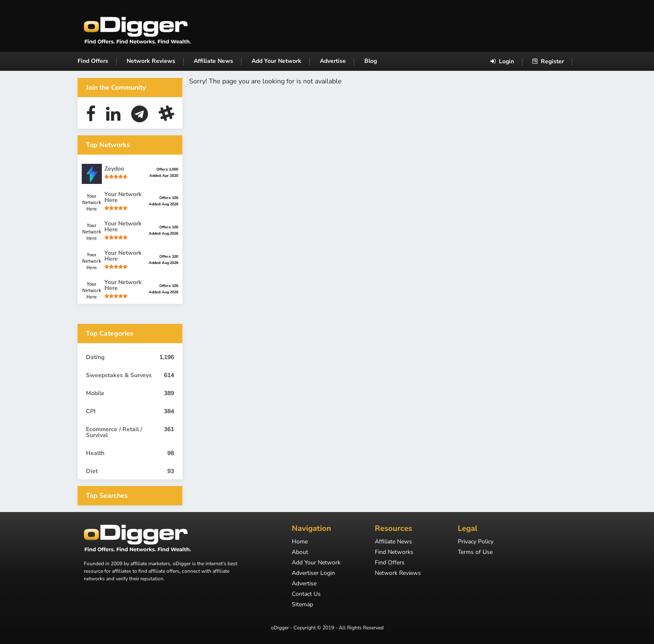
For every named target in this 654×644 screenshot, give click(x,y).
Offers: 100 (169, 198)
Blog (371, 61)
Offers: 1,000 (167, 169)
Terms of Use (475, 553)
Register (548, 61)
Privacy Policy (476, 542)
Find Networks (394, 553)
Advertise (333, 61)
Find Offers (93, 61)
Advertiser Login (313, 574)
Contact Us (306, 595)
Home (300, 542)
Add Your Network (276, 61)
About (300, 553)
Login (502, 61)
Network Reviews (151, 61)
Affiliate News (213, 61)
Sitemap (302, 605)
